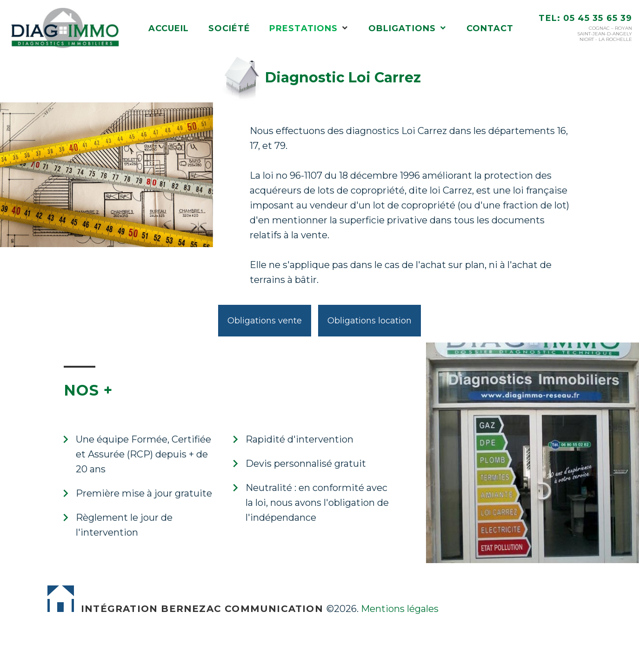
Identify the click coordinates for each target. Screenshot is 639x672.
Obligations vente (265, 321)
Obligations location (369, 321)
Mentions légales (400, 609)
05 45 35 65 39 (598, 18)
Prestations (303, 29)
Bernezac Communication (242, 609)
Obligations (402, 29)
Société (230, 29)
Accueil (169, 29)
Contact (490, 29)
